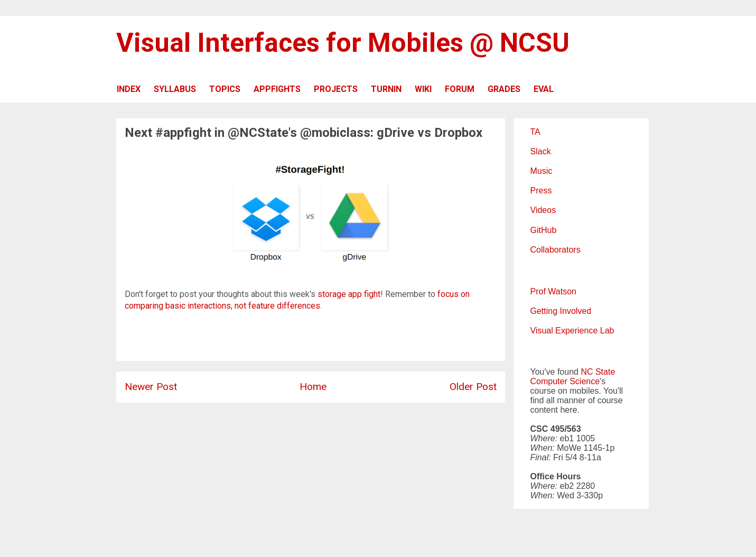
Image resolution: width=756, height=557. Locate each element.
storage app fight (349, 294)
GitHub (544, 230)
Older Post (473, 387)
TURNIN (386, 89)
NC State (598, 372)
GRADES (504, 89)
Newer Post (151, 387)
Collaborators (556, 250)
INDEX (129, 89)
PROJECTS (336, 89)
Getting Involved (561, 311)
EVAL (544, 89)
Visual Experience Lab (572, 331)
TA (535, 132)
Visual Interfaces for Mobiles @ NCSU (343, 43)
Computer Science (565, 381)
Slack (541, 151)
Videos (543, 210)
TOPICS (225, 89)
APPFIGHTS (277, 89)
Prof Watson (553, 291)
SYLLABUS (175, 89)
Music (542, 171)
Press (541, 191)
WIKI (423, 89)
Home (313, 387)
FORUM (460, 89)
